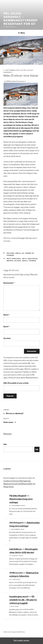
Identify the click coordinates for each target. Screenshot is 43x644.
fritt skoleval (14, 259)
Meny (21, 33)
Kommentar (9, 283)
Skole (18, 253)
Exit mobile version (21, 641)
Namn (6, 315)
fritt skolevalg (30, 259)
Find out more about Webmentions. (23, 378)
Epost (6, 327)
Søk (5, 444)
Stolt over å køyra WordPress (14, 632)
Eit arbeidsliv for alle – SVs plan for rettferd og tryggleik (23, 600)
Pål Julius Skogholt (18, 496)
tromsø (33, 261)
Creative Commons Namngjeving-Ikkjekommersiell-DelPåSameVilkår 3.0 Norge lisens (19, 484)
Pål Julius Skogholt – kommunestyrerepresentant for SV (20, 19)
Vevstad (7, 338)
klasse (18, 261)
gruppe (10, 261)
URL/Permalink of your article (16, 383)
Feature (10, 253)
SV (23, 253)
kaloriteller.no (16, 549)
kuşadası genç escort (19, 596)
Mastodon (8, 434)
